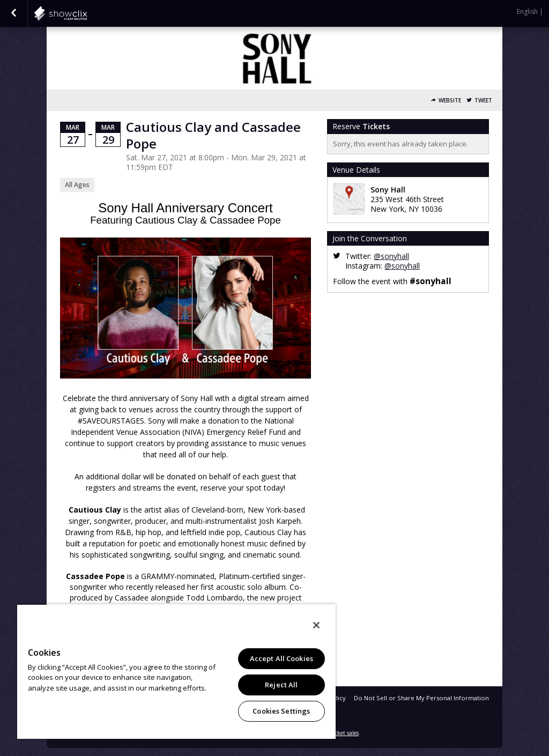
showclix (87, 13)
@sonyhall (391, 256)
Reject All (281, 685)
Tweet (483, 101)
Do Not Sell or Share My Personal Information (421, 698)
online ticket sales (336, 733)
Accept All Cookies (281, 658)
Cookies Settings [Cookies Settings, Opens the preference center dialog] (281, 711)
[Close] (316, 625)
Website (450, 101)
